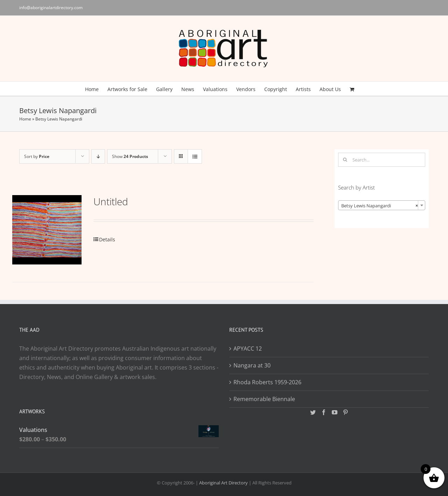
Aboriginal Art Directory (223, 483)
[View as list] (195, 156)
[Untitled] (47, 230)
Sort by (37, 156)
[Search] (345, 160)
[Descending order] (98, 156)
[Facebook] (324, 412)
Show (130, 156)
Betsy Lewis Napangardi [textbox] (380, 206)
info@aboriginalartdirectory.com (51, 8)
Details (107, 239)
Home (25, 119)
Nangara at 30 (252, 365)
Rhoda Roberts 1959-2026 (267, 382)
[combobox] (382, 205)
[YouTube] (335, 412)
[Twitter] (313, 412)
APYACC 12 (248, 349)
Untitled (111, 201)
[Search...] (382, 160)
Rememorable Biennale (264, 399)
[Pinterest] (345, 412)
